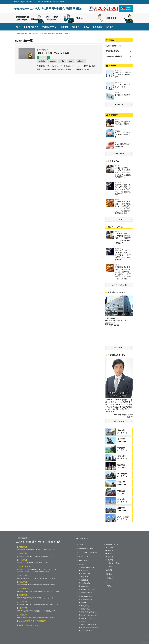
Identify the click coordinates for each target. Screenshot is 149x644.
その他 (110, 566)
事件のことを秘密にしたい (89, 625)
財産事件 (110, 557)
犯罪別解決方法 (113, 51)
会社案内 (110, 27)
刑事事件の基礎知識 (114, 56)
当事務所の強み (86, 571)
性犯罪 (110, 554)
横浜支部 (23, 582)
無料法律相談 (85, 586)
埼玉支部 (23, 575)
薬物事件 (110, 560)
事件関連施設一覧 (86, 592)
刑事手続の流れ (86, 583)
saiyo (71, 61)
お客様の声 (97, 27)
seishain (81, 61)
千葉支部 (23, 560)
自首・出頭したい (86, 631)
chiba (62, 61)
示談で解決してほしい (88, 618)
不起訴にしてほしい (87, 621)
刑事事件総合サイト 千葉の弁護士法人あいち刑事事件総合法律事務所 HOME (40, 34)
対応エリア (84, 577)
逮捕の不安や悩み (86, 600)
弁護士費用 (120, 18)
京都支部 (23, 595)
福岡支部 (23, 615)
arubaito (42, 61)
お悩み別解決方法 (31, 27)
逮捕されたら (90, 18)
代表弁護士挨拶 (86, 574)
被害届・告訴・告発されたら (90, 628)
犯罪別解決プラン (49, 27)
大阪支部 (23, 602)
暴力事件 (110, 551)
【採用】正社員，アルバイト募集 (56, 53)
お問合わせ (110, 586)
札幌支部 (23, 547)
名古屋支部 (24, 589)
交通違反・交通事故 (114, 563)
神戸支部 (23, 608)
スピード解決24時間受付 (60, 19)
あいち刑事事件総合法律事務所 (48, 9)
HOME (81, 544)
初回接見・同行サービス (88, 589)
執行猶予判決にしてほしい (89, 615)
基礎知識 (64, 27)
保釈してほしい (86, 609)
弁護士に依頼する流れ (88, 568)
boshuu (53, 61)
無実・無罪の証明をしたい (89, 612)
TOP (18, 27)
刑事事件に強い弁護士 (87, 548)
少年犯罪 (110, 548)
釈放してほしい (86, 606)
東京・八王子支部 (27, 567)
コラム (86, 27)
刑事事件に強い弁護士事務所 (30, 19)
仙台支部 (23, 553)
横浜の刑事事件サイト (29, 625)
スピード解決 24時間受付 (88, 552)
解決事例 (76, 27)
